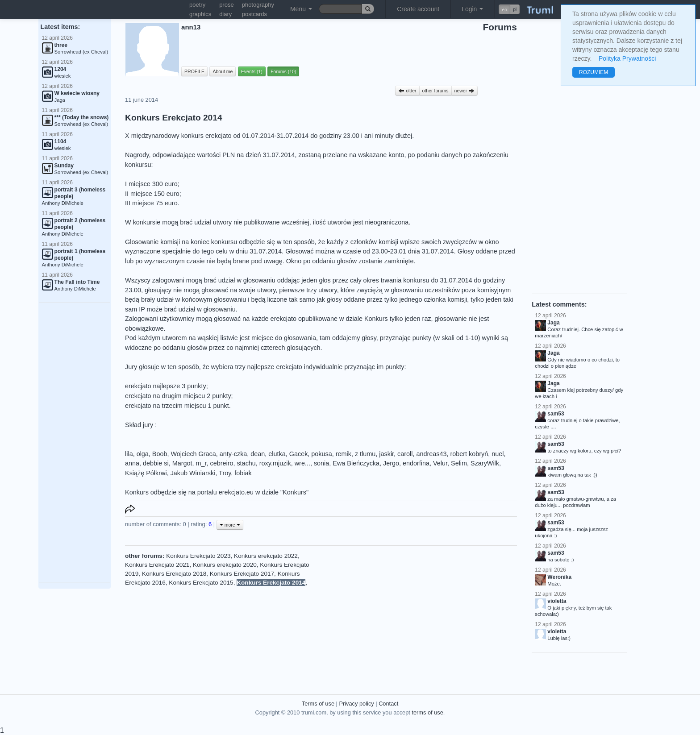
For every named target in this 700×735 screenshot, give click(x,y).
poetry (197, 5)
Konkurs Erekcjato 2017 (242, 574)
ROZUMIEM (594, 72)
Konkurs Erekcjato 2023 (198, 556)
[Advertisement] (75, 443)
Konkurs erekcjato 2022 (266, 556)
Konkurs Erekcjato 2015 (201, 583)
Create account (418, 9)
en (504, 9)
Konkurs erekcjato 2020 (225, 565)
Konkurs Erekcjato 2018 (174, 574)
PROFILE (194, 71)
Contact (388, 704)
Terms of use (318, 704)
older (407, 91)
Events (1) (252, 71)
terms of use (427, 712)
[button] (509, 9)
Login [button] (472, 9)
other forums (435, 91)
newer (465, 91)
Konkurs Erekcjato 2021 (157, 565)
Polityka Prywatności (627, 58)
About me (223, 71)
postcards (254, 14)
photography (258, 5)
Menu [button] (301, 9)
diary (225, 14)
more (230, 525)
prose (227, 5)
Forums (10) (283, 71)
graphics (200, 14)
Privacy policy (356, 704)
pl (515, 9)
